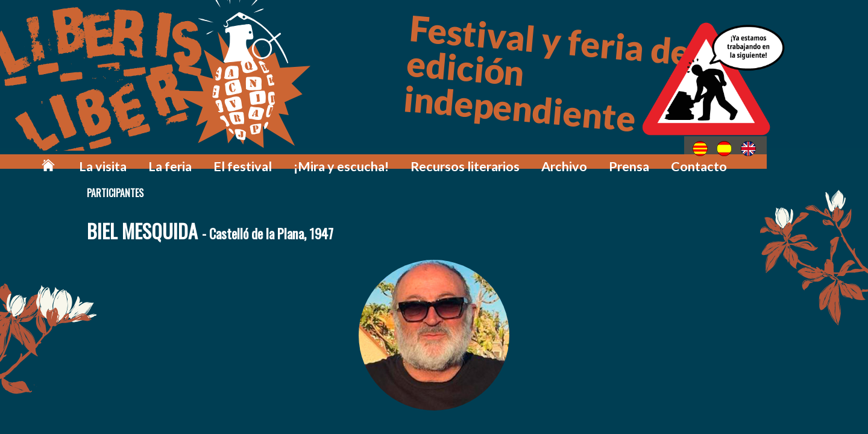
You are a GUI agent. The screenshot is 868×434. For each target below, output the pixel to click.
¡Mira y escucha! (400, 158)
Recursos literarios (505, 158)
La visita (195, 158)
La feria (253, 158)
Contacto (709, 158)
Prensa (647, 158)
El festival (316, 158)
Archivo (590, 158)
